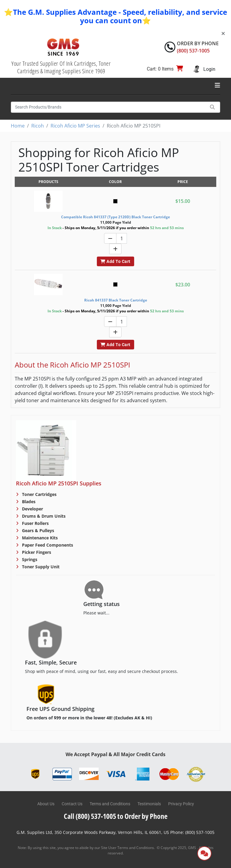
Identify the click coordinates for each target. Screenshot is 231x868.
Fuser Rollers (35, 523)
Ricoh (38, 126)
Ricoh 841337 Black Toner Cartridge (116, 300)
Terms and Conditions (110, 804)
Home (18, 126)
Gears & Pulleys (37, 530)
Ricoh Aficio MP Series (75, 126)
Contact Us (72, 804)
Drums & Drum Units (43, 516)
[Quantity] (122, 238)
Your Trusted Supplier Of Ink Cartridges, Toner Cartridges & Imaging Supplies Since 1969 (61, 67)
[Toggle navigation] (217, 85)
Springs (29, 559)
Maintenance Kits (39, 538)
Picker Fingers (36, 552)
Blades (28, 502)
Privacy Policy (181, 804)
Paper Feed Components (47, 545)
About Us (46, 804)
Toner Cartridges (39, 494)
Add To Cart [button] (115, 261)
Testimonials (149, 804)
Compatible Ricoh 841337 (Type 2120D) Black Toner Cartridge (115, 217)
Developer (32, 509)
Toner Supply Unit (40, 567)
